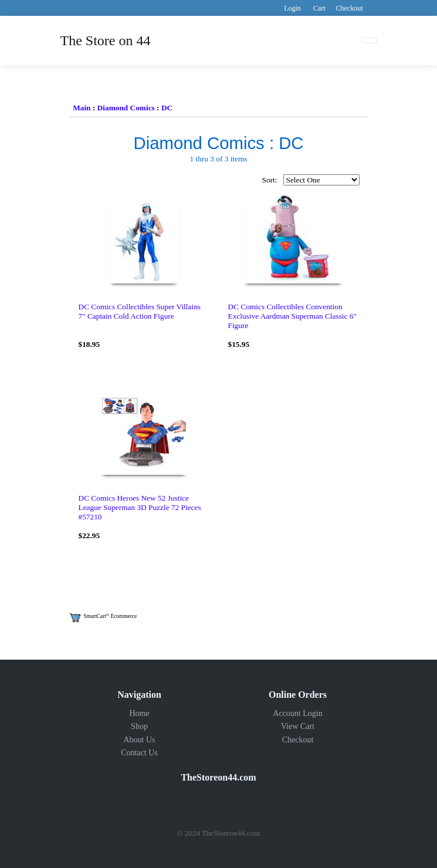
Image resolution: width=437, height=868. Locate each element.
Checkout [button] (350, 8)
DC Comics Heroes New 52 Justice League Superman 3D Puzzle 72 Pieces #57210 (140, 507)
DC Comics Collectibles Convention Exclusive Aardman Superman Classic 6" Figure (292, 316)
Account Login (297, 713)
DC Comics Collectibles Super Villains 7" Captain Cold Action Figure (140, 311)
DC (167, 108)
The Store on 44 (106, 40)
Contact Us (139, 753)
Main (82, 108)
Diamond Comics (126, 108)
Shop (139, 726)
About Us (139, 740)
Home (139, 713)
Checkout (298, 740)
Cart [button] (319, 8)
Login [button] (292, 8)
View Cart (298, 726)
